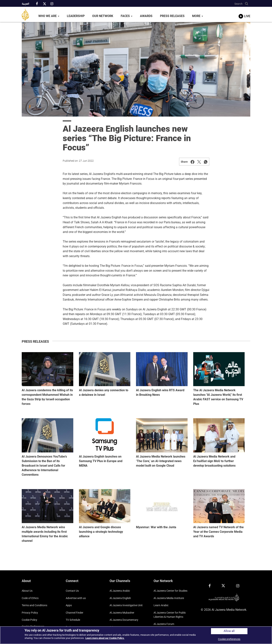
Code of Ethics (30, 598)
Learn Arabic (161, 605)
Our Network (103, 16)
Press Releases (172, 16)
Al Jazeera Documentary (124, 620)
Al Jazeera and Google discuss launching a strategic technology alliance (101, 532)
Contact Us (72, 591)
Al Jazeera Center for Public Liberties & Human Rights (170, 615)
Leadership (76, 16)
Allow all (229, 631)
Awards (146, 16)
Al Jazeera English (120, 598)
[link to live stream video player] (244, 13)
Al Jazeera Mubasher (122, 613)
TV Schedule (73, 620)
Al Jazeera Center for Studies (170, 591)
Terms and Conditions (34, 605)
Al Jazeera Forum (164, 624)
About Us (27, 591)
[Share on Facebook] (192, 162)
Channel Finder (75, 613)
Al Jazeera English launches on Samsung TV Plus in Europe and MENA (101, 461)
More (198, 16)
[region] (136, 635)
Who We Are (49, 16)
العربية (25, 4)
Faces (127, 16)
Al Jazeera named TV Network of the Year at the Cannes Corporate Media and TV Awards (218, 532)
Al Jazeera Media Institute (169, 598)
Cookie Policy (29, 620)
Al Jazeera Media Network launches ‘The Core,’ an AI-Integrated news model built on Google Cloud (161, 461)
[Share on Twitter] (199, 162)
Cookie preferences (229, 639)
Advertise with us (76, 598)
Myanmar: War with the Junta (156, 527)
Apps (69, 605)
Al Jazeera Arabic (120, 591)
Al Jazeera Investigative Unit (126, 605)
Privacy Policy (30, 613)
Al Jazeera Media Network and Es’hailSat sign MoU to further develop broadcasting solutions (214, 461)
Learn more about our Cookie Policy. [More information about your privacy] (105, 638)
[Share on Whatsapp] (206, 162)
